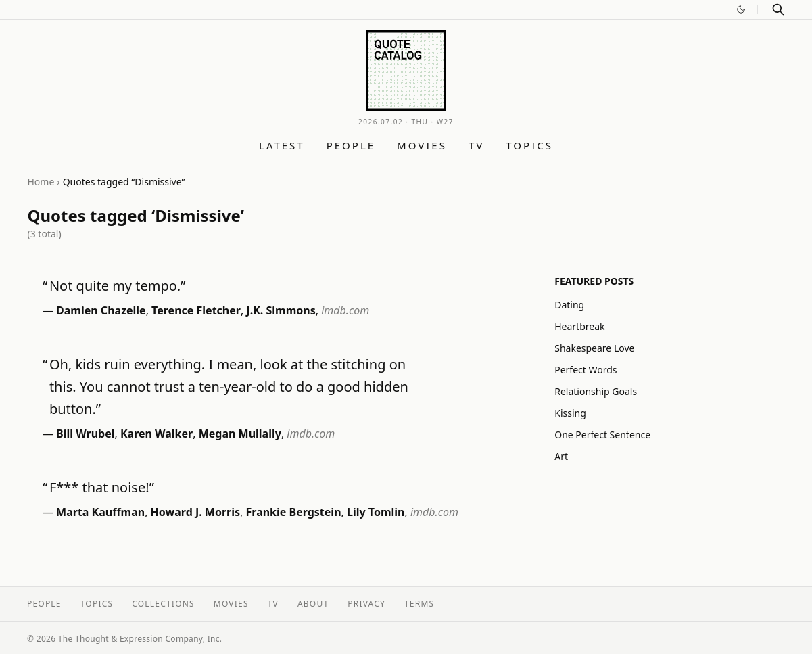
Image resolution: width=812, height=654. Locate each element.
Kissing (570, 413)
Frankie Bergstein (294, 512)
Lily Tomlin (376, 512)
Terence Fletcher (196, 310)
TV (476, 145)
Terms (419, 604)
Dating (569, 305)
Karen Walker (157, 434)
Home (41, 182)
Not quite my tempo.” (118, 286)
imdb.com (345, 310)
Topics (529, 145)
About (313, 604)
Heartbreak (579, 326)
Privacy (366, 604)
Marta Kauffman (100, 512)
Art (561, 456)
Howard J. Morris (195, 512)
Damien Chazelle (101, 310)
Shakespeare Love (594, 348)
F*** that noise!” (102, 487)
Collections (163, 604)
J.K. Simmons (281, 310)
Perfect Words (586, 370)
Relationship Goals (596, 391)
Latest (282, 145)
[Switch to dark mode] (741, 9)
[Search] (778, 9)
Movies (422, 145)
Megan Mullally (240, 434)
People (351, 145)
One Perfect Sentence (602, 435)
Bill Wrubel (85, 434)
